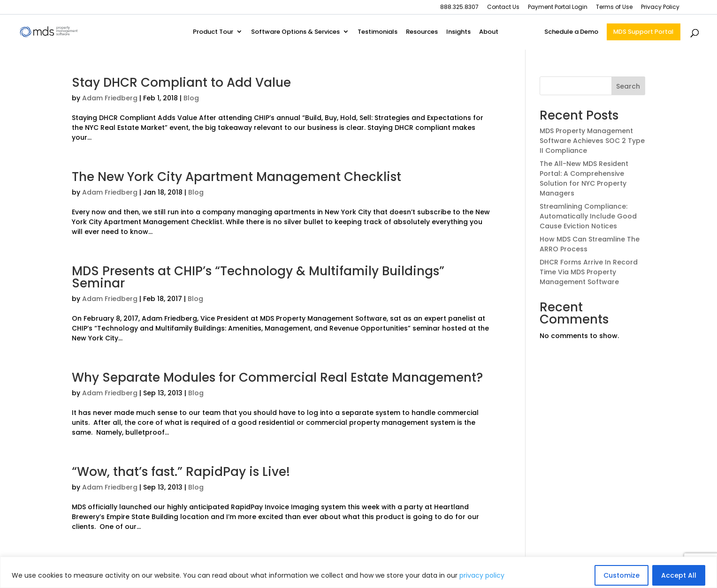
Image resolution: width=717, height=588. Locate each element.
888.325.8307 (459, 8)
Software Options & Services (295, 32)
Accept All (679, 575)
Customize (622, 575)
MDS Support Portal (643, 32)
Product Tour (213, 32)
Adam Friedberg (110, 98)
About (489, 32)
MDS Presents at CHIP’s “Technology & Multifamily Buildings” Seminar (258, 277)
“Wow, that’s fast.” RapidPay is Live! (181, 472)
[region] (358, 572)
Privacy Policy (660, 8)
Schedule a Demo (571, 32)
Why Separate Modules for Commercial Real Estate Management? (277, 377)
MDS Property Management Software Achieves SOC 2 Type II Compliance (592, 141)
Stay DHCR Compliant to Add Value (181, 83)
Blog (191, 98)
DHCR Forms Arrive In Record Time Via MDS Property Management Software (589, 272)
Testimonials (378, 32)
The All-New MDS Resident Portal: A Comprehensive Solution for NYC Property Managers (584, 178)
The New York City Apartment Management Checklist (236, 177)
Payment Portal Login (558, 8)
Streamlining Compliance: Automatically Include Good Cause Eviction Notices (588, 216)
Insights (458, 32)
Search (628, 86)
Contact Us (503, 8)
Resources (422, 32)
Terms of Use (614, 8)
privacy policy (482, 575)
